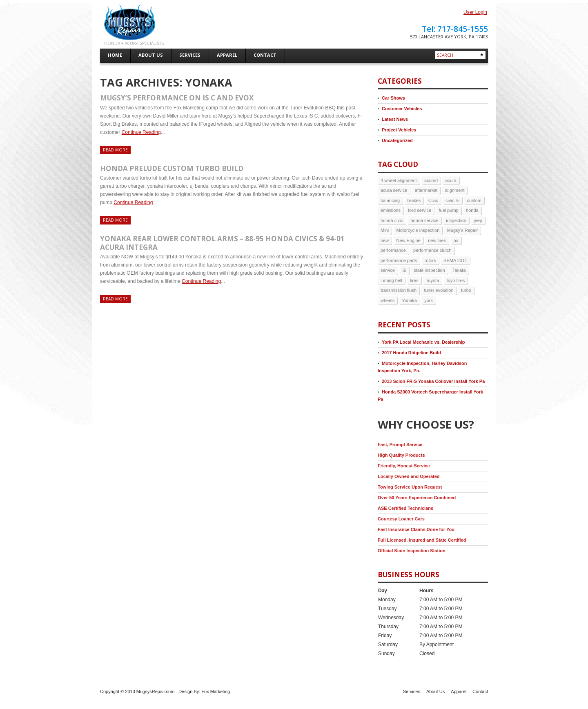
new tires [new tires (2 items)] (437, 240)
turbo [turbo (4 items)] (466, 290)
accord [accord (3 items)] (431, 180)
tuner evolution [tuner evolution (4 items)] (439, 290)
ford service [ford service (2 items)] (420, 210)
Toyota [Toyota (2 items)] (432, 280)
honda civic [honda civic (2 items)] (392, 220)
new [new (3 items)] (385, 240)
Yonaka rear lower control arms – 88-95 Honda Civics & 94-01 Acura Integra (222, 243)
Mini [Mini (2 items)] (385, 230)
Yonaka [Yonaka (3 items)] (410, 300)
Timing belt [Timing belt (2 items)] (391, 280)
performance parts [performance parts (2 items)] (399, 260)
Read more (115, 150)
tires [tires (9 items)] (414, 280)
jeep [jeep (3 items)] (478, 220)
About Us (435, 691)
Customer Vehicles (402, 109)
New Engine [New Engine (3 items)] (409, 240)
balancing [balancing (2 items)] (390, 200)
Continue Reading (141, 132)
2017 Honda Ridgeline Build (411, 353)
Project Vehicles (399, 130)
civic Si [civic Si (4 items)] (452, 200)
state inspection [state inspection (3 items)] (429, 270)
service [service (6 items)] (388, 270)
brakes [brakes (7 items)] (414, 200)
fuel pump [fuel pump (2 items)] (448, 210)
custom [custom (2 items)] (474, 200)
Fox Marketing (216, 691)
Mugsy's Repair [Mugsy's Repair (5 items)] (462, 230)
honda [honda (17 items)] (472, 210)
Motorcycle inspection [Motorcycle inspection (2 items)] (418, 230)
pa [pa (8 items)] (456, 240)
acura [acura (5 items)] (451, 180)
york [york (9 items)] (429, 300)
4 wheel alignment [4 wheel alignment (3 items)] (399, 180)
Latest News (395, 119)
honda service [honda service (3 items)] (424, 220)
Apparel (459, 691)
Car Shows (393, 98)
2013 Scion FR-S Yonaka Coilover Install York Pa (433, 381)
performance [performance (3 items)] (393, 250)
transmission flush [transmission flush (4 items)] (399, 290)
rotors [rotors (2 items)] (430, 260)
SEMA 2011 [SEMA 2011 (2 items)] (455, 260)
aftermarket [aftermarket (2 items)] (426, 190)
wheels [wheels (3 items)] (388, 300)
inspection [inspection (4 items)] (456, 220)
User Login (475, 12)
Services (412, 691)
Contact (480, 691)
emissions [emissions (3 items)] (391, 210)
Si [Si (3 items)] (404, 270)
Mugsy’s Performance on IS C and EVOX (177, 98)
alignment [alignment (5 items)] (455, 190)
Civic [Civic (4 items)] (433, 200)
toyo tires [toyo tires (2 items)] (456, 280)
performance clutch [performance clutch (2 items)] (432, 250)
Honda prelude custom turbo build (172, 168)
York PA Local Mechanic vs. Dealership (423, 342)
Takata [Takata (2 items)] (459, 270)
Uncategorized (397, 140)
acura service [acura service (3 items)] (394, 190)
